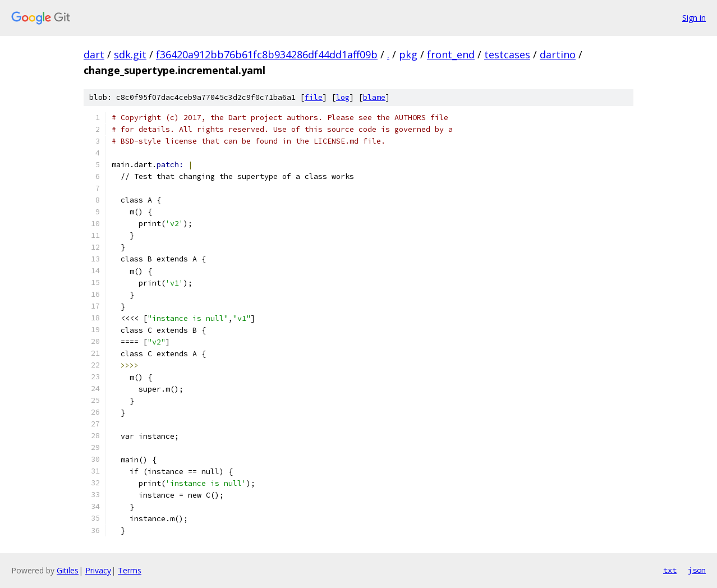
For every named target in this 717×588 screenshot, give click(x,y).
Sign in (694, 18)
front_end (451, 54)
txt (670, 570)
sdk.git (130, 54)
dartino (558, 54)
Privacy (98, 570)
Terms (130, 570)
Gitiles (68, 570)
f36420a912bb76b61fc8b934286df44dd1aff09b (267, 54)
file (314, 97)
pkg (408, 54)
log (343, 97)
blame (374, 97)
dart (94, 54)
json (697, 570)
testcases (507, 54)
